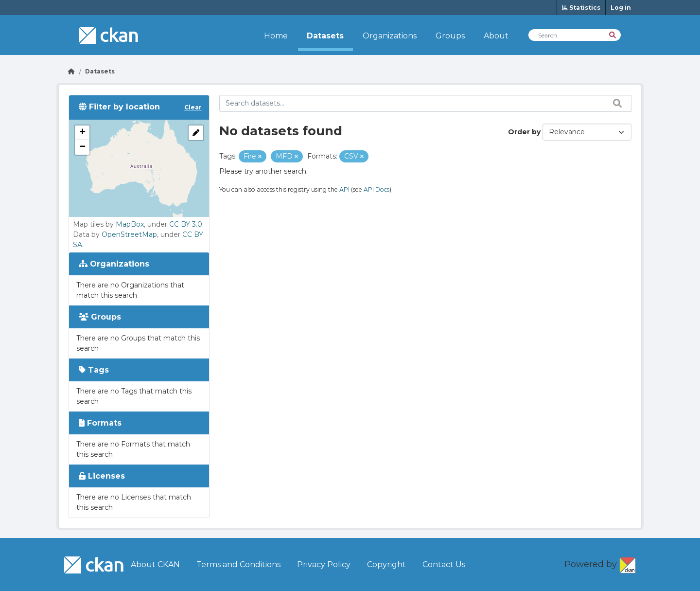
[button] (82, 133)
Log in (621, 8)
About (496, 36)
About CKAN (155, 564)
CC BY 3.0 (186, 224)
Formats (100, 423)
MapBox (130, 224)
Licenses (102, 476)
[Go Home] (71, 71)
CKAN (628, 563)
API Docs (376, 189)
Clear (193, 107)
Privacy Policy (324, 564)
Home (276, 36)
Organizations (390, 36)
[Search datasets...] (426, 103)
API (344, 189)
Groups (450, 36)
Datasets (325, 36)
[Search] (613, 34)
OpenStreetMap (129, 234)
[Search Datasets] (575, 35)
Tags (94, 370)
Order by (524, 132)
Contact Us (444, 564)
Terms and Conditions (238, 564)
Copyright (386, 564)
